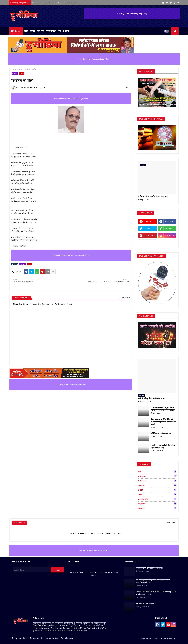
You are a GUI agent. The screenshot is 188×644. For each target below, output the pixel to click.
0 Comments (125, 298)
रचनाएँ (33, 31)
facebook (169, 221)
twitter (149, 228)
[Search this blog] (32, 570)
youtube (149, 221)
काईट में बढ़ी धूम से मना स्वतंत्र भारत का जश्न (152, 398)
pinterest (149, 235)
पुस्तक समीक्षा (51, 31)
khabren (158, 481)
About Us (36, 3)
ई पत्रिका (66, 31)
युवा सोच (41, 31)
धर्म (59, 31)
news (20, 69)
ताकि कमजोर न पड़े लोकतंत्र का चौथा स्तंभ (153, 197)
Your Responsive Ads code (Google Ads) (132, 14)
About (149, 639)
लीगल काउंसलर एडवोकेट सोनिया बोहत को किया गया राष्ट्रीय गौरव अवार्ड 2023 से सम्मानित (163, 422)
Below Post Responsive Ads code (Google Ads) (71, 255)
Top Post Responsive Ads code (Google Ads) (71, 99)
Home (17, 31)
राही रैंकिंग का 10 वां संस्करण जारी (161, 433)
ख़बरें (26, 31)
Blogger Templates (31, 638)
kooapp (148, 242)
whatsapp (169, 228)
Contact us (46, 3)
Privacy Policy (58, 3)
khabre (15, 73)
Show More (171, 523)
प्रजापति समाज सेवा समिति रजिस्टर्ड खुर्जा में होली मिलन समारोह (163, 446)
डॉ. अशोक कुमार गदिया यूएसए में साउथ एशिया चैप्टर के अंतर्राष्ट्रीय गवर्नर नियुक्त (163, 409)
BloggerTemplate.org (64, 638)
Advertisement (71, 3)
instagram (169, 235)
